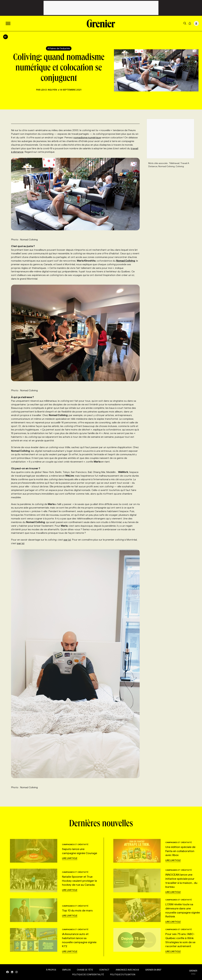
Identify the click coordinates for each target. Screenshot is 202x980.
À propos (51, 970)
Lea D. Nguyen (49, 90)
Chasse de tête (85, 970)
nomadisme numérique (87, 138)
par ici (67, 540)
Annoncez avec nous (127, 970)
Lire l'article (70, 858)
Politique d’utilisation (123, 974)
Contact (104, 970)
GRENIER (193, 971)
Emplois (66, 970)
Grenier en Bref (153, 970)
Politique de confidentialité (88, 974)
